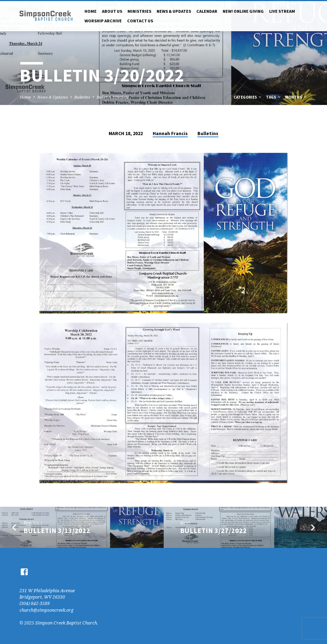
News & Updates (174, 11)
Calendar (207, 11)
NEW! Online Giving (243, 11)
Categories (248, 97)
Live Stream (282, 11)
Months (296, 97)
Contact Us (140, 21)
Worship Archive (103, 21)
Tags (274, 97)
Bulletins (82, 97)
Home (91, 11)
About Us (112, 11)
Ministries (139, 11)
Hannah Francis (170, 134)
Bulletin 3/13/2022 (57, 531)
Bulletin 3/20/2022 (113, 97)
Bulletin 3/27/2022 (213, 531)
